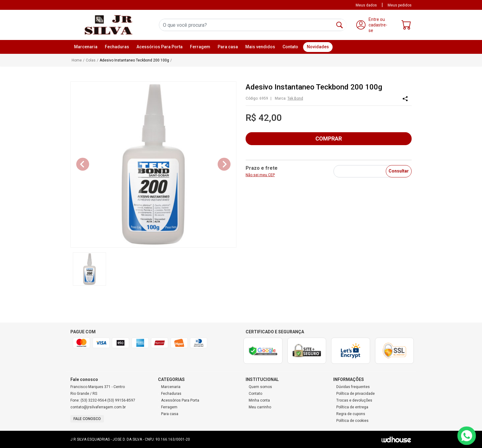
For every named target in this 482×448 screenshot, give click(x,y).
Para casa (170, 414)
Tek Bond (295, 98)
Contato (290, 47)
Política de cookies (352, 421)
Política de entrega (352, 407)
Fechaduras (171, 394)
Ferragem (169, 407)
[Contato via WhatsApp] (467, 436)
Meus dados (366, 5)
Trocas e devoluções (354, 400)
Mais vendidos (260, 47)
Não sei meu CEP (260, 175)
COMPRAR (329, 139)
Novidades (318, 47)
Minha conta (259, 400)
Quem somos (260, 387)
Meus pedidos (400, 5)
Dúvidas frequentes (353, 387)
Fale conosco (87, 419)
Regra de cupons (351, 414)
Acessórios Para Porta (180, 400)
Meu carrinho (260, 407)
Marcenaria (171, 387)
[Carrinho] (406, 26)
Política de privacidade (356, 394)
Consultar (399, 171)
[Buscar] (340, 25)
